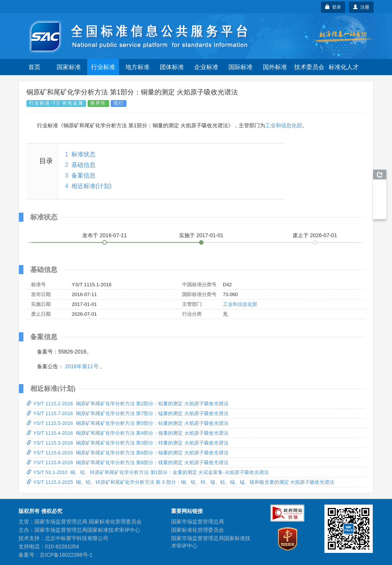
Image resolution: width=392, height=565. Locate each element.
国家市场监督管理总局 (198, 522)
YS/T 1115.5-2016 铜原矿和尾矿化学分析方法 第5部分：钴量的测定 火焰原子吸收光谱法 (127, 423)
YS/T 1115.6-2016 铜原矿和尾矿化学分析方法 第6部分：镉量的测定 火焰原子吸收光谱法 (127, 453)
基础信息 (83, 165)
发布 (105, 235)
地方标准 (137, 67)
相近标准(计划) (92, 186)
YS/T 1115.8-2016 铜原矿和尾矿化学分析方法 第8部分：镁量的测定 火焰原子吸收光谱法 (127, 462)
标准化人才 (344, 67)
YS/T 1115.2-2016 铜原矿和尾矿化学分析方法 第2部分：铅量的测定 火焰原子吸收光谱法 (127, 404)
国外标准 (275, 67)
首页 (34, 67)
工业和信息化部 (284, 125)
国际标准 (241, 67)
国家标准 (69, 67)
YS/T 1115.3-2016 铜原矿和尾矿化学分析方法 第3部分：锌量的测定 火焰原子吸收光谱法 (127, 443)
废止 (315, 235)
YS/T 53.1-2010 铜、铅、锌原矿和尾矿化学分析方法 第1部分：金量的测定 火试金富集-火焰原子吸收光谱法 (148, 472)
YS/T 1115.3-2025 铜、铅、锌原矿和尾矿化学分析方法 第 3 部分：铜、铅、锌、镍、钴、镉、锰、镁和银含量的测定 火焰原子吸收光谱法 (180, 482)
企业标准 (206, 67)
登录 (333, 7)
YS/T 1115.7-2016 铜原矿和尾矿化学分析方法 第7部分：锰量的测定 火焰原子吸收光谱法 (127, 413)
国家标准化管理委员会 (198, 530)
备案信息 (83, 175)
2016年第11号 (82, 366)
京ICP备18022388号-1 (66, 555)
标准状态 (83, 154)
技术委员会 (309, 67)
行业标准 (103, 67)
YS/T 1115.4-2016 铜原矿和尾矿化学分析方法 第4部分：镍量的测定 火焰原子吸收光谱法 (127, 433)
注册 (361, 7)
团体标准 (172, 67)
